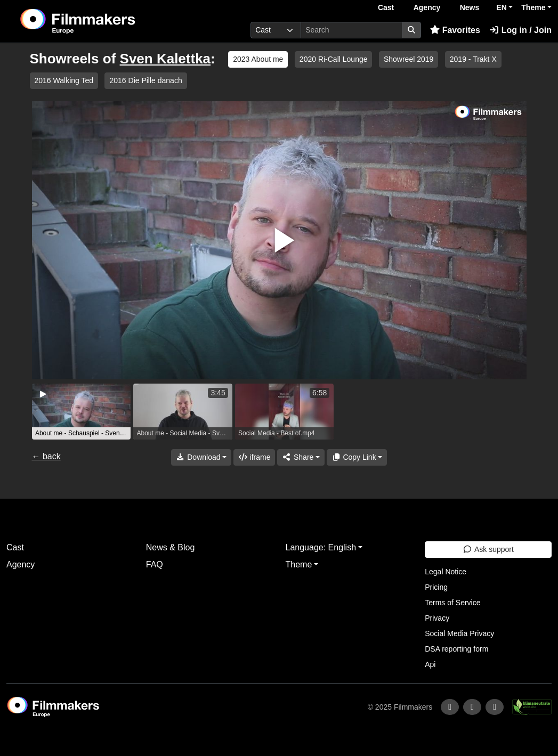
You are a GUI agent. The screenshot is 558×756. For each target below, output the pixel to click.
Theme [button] (533, 7)
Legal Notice (446, 572)
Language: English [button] (321, 547)
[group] (82, 412)
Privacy (437, 618)
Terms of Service (452, 603)
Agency (427, 7)
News (470, 7)
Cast (386, 7)
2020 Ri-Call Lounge (334, 59)
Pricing (436, 587)
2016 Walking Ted (64, 80)
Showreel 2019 (409, 59)
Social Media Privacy (459, 633)
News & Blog (171, 547)
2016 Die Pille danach (145, 80)
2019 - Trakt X (473, 59)
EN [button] (501, 7)
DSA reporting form (456, 649)
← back (46, 456)
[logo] (104, 21)
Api (430, 664)
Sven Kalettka (165, 59)
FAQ (155, 564)
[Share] (301, 457)
